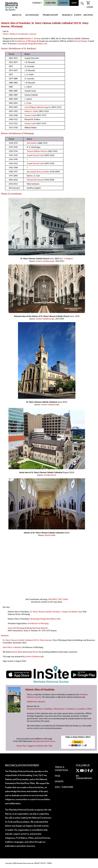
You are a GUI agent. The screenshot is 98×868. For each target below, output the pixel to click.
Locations (81, 709)
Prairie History (50, 15)
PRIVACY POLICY (40, 863)
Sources (33, 34)
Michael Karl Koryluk (35, 180)
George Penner (50, 475)
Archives (88, 15)
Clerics (5, 34)
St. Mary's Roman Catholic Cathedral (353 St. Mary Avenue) (27, 640)
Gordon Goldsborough (45, 261)
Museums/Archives (35, 709)
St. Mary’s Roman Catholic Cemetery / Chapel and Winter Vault (56, 612)
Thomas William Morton (37, 151)
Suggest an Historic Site (37, 746)
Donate (64, 3)
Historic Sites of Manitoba (16, 23)
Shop (74, 3)
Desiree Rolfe (50, 535)
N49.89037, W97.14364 (58, 599)
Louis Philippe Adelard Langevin (38, 107)
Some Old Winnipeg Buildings (20, 628)
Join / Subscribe (64, 787)
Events (78, 15)
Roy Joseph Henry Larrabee (38, 172)
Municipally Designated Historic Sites (45, 619)
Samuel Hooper (81, 41)
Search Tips (21, 746)
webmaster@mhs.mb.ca (45, 741)
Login (90, 7)
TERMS (49, 863)
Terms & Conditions (62, 769)
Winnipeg (16, 26)
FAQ (51, 746)
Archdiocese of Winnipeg (25, 41)
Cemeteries (71, 709)
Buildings (48, 709)
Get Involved (32, 15)
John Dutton (32, 143)
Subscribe (51, 3)
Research (67, 15)
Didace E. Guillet (31, 111)
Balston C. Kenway (33, 38)
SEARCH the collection (36, 702)
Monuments (59, 709)
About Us (17, 15)
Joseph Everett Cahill (35, 155)
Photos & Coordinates (19, 34)
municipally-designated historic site (32, 44)
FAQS (58, 776)
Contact (37, 3)
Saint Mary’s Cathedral (12, 647)
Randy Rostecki (41, 628)
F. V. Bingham (68, 259)
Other (89, 709)
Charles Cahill (30, 115)
